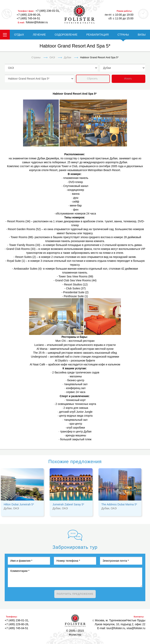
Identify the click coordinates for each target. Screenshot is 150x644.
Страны (36, 57)
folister (79, 14)
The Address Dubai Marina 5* (119, 504)
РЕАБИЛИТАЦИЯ (97, 35)
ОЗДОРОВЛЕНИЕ (66, 35)
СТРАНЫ (123, 35)
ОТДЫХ (19, 35)
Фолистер (75, 621)
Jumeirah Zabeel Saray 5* (68, 504)
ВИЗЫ (142, 35)
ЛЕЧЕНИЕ (39, 35)
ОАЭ (52, 57)
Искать (128, 79)
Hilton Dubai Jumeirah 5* (19, 504)
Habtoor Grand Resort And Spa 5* (99, 57)
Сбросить (92, 79)
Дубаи (67, 57)
